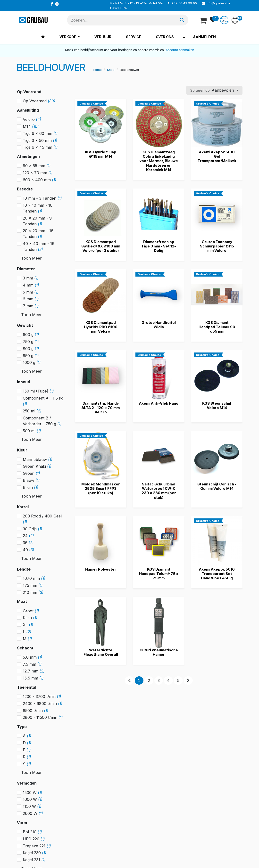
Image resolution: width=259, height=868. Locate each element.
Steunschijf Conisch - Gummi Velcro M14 (217, 486)
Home (97, 70)
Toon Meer (31, 258)
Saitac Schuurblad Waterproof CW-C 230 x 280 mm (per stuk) (159, 491)
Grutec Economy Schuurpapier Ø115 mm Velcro (217, 246)
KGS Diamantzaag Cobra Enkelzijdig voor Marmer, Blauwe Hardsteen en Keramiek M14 (159, 161)
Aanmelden (204, 37)
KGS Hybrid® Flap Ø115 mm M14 (101, 154)
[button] (214, 90)
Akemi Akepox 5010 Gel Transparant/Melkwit (217, 156)
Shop (111, 70)
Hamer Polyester (100, 569)
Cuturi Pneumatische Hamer (159, 652)
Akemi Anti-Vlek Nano (159, 403)
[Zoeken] (182, 20)
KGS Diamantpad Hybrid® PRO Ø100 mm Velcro (100, 327)
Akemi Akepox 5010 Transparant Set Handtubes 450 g (217, 574)
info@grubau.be (218, 3)
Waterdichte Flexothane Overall (100, 652)
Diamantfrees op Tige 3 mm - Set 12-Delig (159, 246)
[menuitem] (43, 37)
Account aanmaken (180, 50)
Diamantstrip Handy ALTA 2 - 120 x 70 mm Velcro (101, 408)
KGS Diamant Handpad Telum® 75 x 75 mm (159, 574)
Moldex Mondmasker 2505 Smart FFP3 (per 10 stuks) (101, 488)
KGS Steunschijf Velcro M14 (217, 405)
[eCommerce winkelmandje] (204, 20)
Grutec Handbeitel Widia (159, 325)
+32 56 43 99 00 (184, 3)
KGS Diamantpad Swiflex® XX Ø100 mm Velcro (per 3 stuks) (100, 246)
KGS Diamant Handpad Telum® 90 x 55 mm (217, 327)
